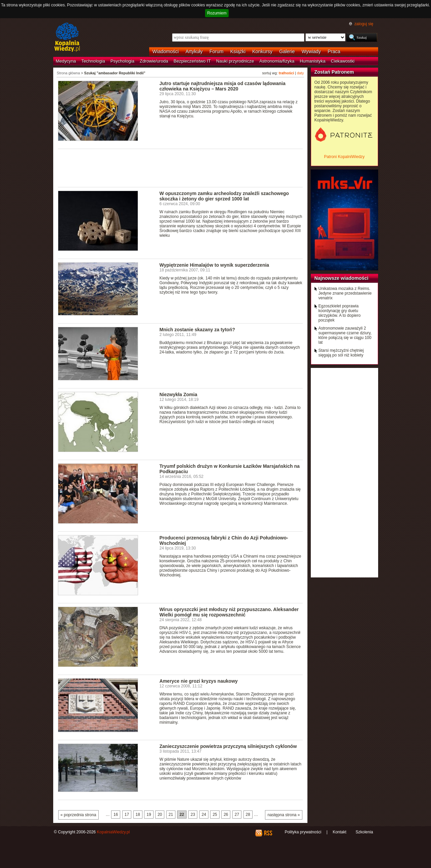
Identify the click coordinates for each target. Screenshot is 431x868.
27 (237, 815)
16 (116, 815)
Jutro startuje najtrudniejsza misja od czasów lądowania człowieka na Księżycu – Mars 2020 (223, 86)
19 (149, 815)
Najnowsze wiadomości (342, 278)
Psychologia (122, 61)
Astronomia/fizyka (277, 61)
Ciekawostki (343, 61)
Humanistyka (312, 61)
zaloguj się (364, 24)
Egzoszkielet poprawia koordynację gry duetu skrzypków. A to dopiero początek (340, 313)
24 (204, 815)
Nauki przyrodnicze (235, 61)
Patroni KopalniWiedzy (344, 157)
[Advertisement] (180, 167)
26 (226, 815)
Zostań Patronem (334, 72)
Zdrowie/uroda (154, 61)
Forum (217, 51)
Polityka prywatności (303, 832)
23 (193, 815)
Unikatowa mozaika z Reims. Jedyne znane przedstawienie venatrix (345, 293)
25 (215, 815)
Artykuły (194, 51)
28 (248, 815)
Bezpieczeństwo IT (192, 61)
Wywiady (311, 51)
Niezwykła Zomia (178, 394)
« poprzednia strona (78, 815)
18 (138, 815)
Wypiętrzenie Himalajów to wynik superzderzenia (214, 265)
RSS (268, 833)
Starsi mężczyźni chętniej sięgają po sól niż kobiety (341, 353)
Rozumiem (217, 13)
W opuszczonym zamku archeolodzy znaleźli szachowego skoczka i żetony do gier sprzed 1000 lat (224, 196)
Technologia (93, 61)
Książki (238, 51)
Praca (334, 51)
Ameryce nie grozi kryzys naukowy (199, 681)
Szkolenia (364, 832)
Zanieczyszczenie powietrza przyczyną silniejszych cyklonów (228, 746)
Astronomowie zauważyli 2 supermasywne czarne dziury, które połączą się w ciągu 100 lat (345, 335)
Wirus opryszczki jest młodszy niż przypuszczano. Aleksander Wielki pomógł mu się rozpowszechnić (229, 612)
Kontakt (340, 832)
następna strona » (284, 815)
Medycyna (66, 61)
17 (127, 815)
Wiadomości (166, 51)
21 (171, 815)
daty (300, 73)
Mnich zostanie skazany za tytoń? (197, 330)
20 (160, 815)
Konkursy (262, 51)
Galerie (287, 51)
